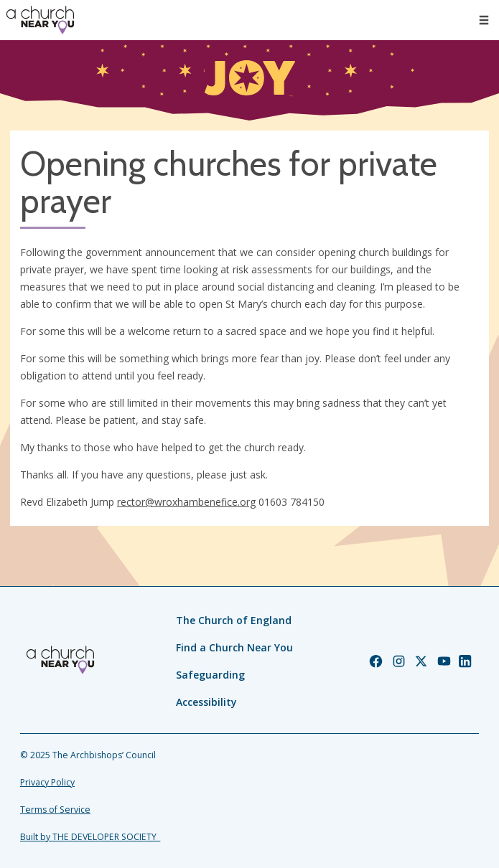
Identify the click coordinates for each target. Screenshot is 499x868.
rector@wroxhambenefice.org (186, 502)
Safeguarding (210, 675)
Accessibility (206, 702)
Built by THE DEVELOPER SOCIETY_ (90, 837)
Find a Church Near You (234, 647)
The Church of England (234, 620)
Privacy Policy (47, 782)
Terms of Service (55, 810)
